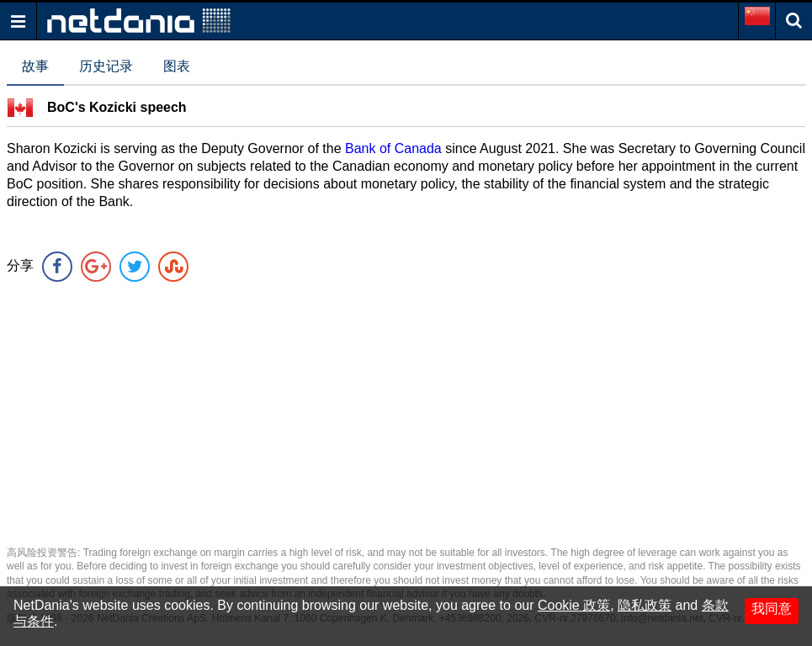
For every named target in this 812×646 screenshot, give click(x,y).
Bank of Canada (393, 148)
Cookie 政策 (574, 605)
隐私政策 (645, 605)
